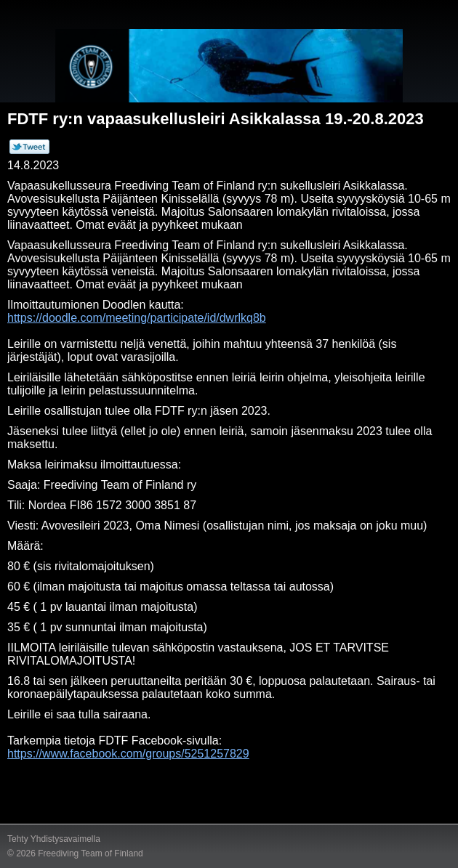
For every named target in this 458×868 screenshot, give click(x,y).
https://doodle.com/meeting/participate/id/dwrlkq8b (137, 318)
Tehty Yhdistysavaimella (54, 839)
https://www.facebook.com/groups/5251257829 (128, 754)
